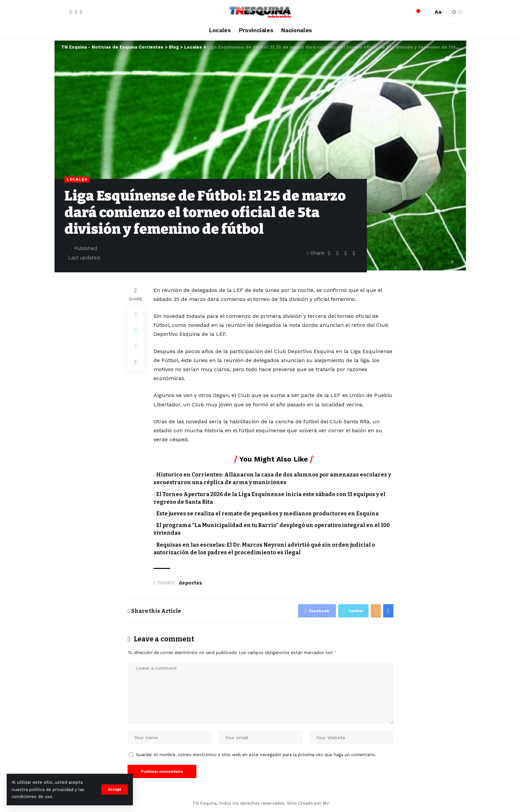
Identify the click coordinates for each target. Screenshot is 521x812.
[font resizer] (438, 12)
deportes (190, 583)
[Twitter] (76, 12)
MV (326, 803)
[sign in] (60, 12)
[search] (426, 12)
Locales (77, 179)
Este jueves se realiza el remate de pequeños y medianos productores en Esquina (267, 514)
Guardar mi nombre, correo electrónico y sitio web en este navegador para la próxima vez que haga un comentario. (256, 755)
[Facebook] (71, 12)
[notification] (416, 12)
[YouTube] (81, 12)
